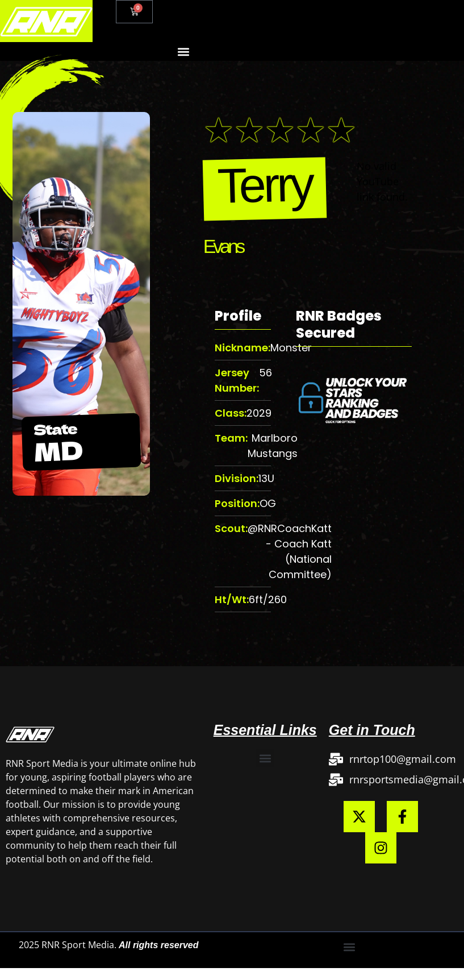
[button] (183, 51)
